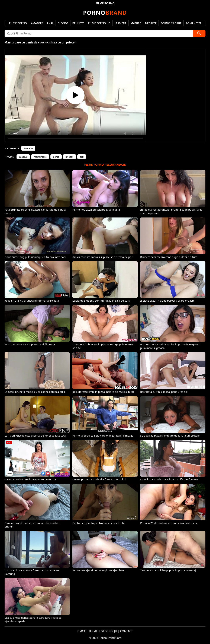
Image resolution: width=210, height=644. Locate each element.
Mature (136, 23)
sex (82, 157)
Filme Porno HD (99, 23)
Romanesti (193, 23)
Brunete (78, 23)
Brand (105, 13)
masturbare (40, 157)
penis (56, 157)
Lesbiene (121, 23)
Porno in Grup (171, 23)
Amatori (37, 23)
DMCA (81, 631)
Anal (50, 23)
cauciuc (23, 157)
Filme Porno (18, 23)
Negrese (151, 23)
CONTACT (126, 631)
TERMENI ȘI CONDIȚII (103, 631)
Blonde (63, 23)
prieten (70, 157)
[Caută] (199, 33)
